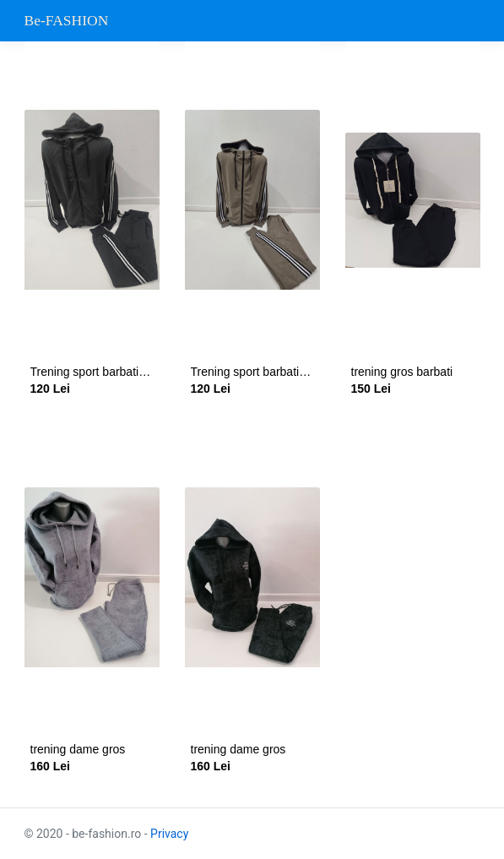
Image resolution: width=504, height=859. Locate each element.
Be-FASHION (67, 20)
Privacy (169, 834)
